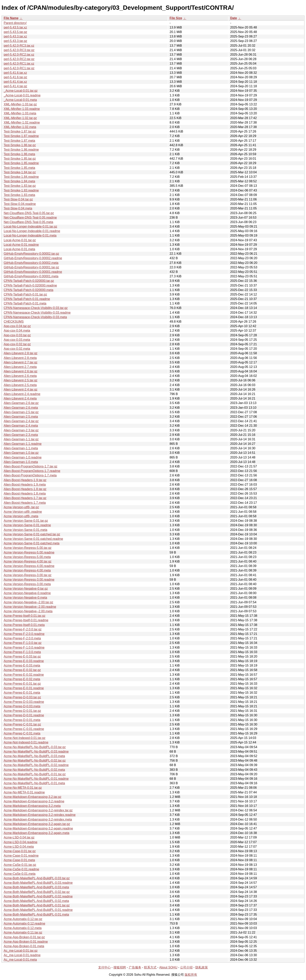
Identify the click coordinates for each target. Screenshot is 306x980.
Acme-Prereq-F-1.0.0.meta (22, 652)
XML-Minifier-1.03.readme (22, 109)
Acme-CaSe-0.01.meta (20, 874)
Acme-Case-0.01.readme (21, 856)
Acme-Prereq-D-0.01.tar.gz (22, 711)
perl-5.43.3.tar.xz (15, 36)
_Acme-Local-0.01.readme (22, 95)
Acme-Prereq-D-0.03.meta (22, 706)
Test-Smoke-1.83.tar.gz (20, 186)
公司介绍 (186, 967)
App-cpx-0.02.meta (17, 349)
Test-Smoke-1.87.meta (19, 141)
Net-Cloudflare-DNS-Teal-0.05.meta (28, 222)
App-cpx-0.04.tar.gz (17, 326)
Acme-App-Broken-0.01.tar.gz (24, 937)
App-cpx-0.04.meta (17, 331)
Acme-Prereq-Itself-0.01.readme (26, 620)
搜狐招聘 (120, 967)
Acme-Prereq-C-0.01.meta (22, 733)
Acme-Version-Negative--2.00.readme (30, 607)
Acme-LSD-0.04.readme (21, 842)
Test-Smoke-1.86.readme (21, 150)
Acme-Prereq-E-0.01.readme (24, 688)
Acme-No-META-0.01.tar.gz (23, 788)
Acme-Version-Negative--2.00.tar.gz (28, 602)
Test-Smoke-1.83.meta (19, 195)
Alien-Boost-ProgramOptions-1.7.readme (32, 471)
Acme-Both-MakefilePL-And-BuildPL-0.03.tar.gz (37, 878)
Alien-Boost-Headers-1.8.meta (25, 494)
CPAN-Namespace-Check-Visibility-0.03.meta (35, 317)
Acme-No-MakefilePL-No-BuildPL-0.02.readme (36, 765)
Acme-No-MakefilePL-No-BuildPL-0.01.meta (34, 783)
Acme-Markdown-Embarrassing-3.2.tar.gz (32, 797)
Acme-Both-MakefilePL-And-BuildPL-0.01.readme (38, 910)
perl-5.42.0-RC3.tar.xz (19, 46)
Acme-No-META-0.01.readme (24, 792)
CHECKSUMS (14, 322)
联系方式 (150, 967)
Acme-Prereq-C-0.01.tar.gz (22, 724)
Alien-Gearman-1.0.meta (21, 462)
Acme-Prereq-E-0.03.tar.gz (22, 656)
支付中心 (104, 967)
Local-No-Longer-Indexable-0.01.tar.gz (30, 227)
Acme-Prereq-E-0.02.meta (22, 679)
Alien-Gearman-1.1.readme (23, 444)
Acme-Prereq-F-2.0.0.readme (24, 634)
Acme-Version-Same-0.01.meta (25, 530)
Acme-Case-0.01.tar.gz (20, 851)
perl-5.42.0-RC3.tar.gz (19, 50)
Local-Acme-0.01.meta (19, 249)
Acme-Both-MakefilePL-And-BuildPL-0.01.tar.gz (37, 905)
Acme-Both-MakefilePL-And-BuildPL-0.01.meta (36, 915)
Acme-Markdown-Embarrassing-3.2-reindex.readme (40, 815)
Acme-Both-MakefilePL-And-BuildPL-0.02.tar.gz (37, 892)
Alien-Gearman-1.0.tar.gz (21, 453)
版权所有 (191, 975)
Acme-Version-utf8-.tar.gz (21, 507)
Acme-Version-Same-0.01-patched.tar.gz (32, 534)
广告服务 (135, 967)
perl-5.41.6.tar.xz (15, 73)
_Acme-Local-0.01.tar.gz (21, 91)
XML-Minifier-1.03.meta (20, 113)
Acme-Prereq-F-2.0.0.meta (22, 638)
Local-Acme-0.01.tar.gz (20, 240)
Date (234, 18)
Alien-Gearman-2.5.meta (21, 417)
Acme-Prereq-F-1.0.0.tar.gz (23, 643)
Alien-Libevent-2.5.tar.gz (21, 380)
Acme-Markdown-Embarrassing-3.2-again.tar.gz (37, 824)
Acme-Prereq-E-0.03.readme (24, 661)
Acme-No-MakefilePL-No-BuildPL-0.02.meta (34, 770)
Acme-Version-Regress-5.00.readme (29, 552)
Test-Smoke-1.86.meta (19, 154)
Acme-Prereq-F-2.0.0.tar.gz (23, 629)
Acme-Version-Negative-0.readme (27, 593)
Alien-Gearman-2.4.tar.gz (21, 421)
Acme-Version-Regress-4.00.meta (27, 570)
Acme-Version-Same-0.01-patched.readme (33, 539)
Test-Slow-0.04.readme (20, 204)
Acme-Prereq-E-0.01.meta (22, 693)
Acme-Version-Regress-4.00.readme (29, 566)
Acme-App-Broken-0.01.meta (24, 946)
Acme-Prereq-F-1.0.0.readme (24, 648)
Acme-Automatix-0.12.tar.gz (23, 919)
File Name (11, 18)
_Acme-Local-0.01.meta (20, 100)
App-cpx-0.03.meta (17, 340)
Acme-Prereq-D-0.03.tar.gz (22, 697)
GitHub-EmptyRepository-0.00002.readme (33, 258)
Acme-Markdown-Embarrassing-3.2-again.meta (36, 833)
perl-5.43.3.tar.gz (15, 41)
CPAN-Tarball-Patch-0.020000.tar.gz (29, 281)
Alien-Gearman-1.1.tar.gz (21, 439)
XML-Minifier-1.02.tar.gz (20, 118)
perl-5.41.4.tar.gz (15, 86)
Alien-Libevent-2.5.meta (20, 385)
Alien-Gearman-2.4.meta (21, 426)
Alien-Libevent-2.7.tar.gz (21, 362)
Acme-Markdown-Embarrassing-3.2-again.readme (38, 828)
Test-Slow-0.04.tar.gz (18, 199)
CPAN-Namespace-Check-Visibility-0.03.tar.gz (36, 308)
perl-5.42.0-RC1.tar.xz (19, 64)
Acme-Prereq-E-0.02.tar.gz (22, 670)
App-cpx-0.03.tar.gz (17, 335)
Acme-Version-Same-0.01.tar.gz (26, 521)
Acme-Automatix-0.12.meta (23, 928)
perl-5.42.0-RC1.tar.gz (19, 68)
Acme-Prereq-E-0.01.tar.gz (22, 684)
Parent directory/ (15, 23)
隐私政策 (202, 967)
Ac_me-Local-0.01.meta (20, 960)
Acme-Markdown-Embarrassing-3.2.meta (32, 806)
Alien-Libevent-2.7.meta (20, 367)
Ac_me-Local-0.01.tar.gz (21, 951)
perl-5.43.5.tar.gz (15, 32)
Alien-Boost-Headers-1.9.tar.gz (25, 480)
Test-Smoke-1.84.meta (19, 181)
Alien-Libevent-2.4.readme (22, 394)
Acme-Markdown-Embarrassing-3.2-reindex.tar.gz (38, 810)
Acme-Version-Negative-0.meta (25, 598)
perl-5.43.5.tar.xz (15, 27)
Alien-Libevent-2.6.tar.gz (21, 371)
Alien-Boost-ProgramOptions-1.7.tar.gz (31, 466)
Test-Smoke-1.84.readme (21, 177)
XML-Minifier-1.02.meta (20, 127)
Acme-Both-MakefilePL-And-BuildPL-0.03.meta (36, 887)
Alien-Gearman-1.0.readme (23, 457)
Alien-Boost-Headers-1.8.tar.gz (25, 489)
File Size (176, 18)
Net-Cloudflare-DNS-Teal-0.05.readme (30, 218)
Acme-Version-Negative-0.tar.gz (26, 589)
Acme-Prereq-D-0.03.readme (24, 702)
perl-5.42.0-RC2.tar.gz (19, 59)
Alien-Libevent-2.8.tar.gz (21, 353)
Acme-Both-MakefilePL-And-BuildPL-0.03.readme (38, 883)
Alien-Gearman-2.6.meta (21, 408)
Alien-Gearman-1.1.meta (21, 448)
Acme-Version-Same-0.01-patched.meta (32, 543)
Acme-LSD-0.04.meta (19, 847)
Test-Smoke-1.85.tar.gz (20, 159)
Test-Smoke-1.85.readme (21, 163)
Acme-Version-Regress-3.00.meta (27, 584)
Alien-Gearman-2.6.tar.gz (21, 403)
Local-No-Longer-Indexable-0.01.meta (30, 235)
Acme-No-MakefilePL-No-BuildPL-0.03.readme (36, 752)
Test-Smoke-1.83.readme (21, 190)
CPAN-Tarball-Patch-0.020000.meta (28, 290)
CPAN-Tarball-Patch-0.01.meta (25, 303)
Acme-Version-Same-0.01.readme (27, 525)
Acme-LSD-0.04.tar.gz (19, 837)
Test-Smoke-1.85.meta (19, 168)
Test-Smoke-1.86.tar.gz (20, 145)
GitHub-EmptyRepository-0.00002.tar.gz (31, 254)
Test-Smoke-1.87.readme (21, 136)
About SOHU (168, 967)
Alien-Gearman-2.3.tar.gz (21, 430)
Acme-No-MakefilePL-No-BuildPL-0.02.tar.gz (35, 761)
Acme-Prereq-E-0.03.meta (22, 665)
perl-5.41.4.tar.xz (15, 82)
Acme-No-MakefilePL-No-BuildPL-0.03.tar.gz (35, 747)
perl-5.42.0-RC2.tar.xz (19, 55)
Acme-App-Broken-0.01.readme (26, 942)
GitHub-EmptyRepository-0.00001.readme (33, 272)
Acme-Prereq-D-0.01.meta (22, 720)
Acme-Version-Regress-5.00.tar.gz (28, 548)
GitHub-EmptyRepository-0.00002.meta (31, 263)
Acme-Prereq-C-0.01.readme (24, 729)
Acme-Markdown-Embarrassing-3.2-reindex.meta (38, 819)
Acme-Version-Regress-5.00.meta (27, 557)
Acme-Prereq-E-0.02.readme (24, 675)
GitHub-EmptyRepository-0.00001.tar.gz (31, 267)
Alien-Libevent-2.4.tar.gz (21, 389)
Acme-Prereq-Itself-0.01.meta (24, 625)
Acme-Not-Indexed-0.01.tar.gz (24, 738)
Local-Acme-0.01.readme (21, 245)
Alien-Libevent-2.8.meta (20, 358)
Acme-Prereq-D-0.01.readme (24, 715)
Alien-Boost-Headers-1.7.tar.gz (25, 498)
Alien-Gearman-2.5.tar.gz (21, 412)
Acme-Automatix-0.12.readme (24, 923)
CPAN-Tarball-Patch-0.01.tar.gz (25, 294)
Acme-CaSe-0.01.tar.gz (20, 865)
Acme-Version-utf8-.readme (23, 512)
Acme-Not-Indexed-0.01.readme (26, 742)
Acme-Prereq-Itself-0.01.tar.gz (24, 616)
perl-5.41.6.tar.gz (15, 77)
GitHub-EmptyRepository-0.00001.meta (31, 276)
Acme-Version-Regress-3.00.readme (29, 580)
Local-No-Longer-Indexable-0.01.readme (32, 231)
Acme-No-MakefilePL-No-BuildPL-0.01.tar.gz (35, 774)
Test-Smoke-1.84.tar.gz (20, 172)
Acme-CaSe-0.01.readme (21, 869)
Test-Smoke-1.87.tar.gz (20, 131)
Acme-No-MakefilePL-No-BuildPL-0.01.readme (36, 779)
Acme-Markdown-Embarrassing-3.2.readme (34, 801)
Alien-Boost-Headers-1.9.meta (25, 485)
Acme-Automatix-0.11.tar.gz (23, 932)
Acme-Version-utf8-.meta (21, 516)
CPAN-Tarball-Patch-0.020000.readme (30, 285)
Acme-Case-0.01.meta (19, 860)
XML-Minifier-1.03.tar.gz (20, 104)
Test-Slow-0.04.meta (18, 208)
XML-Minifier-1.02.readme (22, 122)
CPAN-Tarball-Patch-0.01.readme (27, 299)
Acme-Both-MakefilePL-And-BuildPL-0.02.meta (36, 901)
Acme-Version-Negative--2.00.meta (28, 611)
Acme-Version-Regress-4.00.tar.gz (28, 561)
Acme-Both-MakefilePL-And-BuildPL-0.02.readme (38, 896)
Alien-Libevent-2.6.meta (20, 376)
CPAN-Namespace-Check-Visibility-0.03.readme (37, 313)
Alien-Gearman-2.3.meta (21, 435)
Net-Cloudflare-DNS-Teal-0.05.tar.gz (29, 213)
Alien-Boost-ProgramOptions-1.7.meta (30, 475)
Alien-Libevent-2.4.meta (20, 398)
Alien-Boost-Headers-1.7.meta (25, 503)
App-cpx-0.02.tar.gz (17, 344)
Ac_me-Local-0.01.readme (22, 955)
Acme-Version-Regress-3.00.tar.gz (28, 575)
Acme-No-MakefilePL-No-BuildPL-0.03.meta (34, 756)
